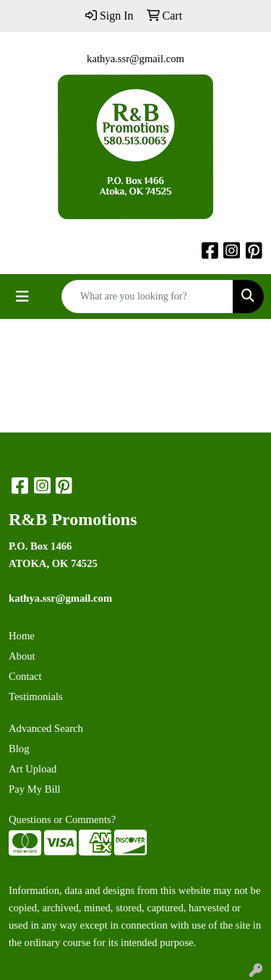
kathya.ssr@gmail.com (135, 59)
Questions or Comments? (62, 819)
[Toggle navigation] (22, 297)
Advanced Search (46, 728)
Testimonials (36, 696)
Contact (25, 676)
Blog (19, 749)
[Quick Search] (147, 297)
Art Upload (33, 769)
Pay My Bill (35, 789)
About (22, 656)
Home (22, 636)
